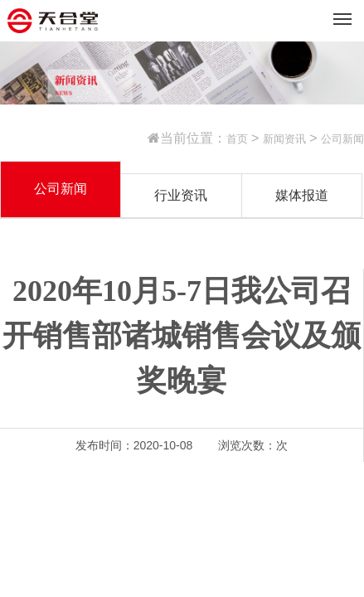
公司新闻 (342, 139)
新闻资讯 (284, 139)
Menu (345, 12)
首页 (237, 139)
